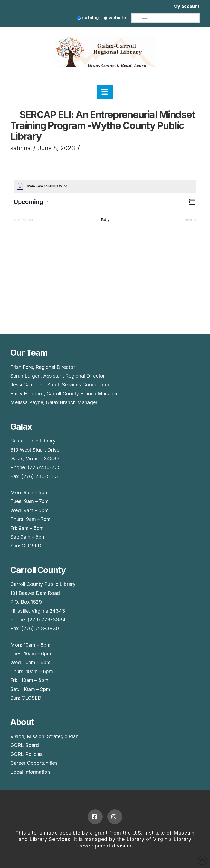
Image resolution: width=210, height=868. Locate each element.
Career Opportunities (34, 763)
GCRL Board (25, 745)
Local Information (30, 772)
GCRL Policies (27, 754)
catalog (88, 18)
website (115, 18)
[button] (105, 92)
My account (186, 6)
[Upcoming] (31, 202)
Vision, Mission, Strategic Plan (44, 736)
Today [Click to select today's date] (105, 220)
